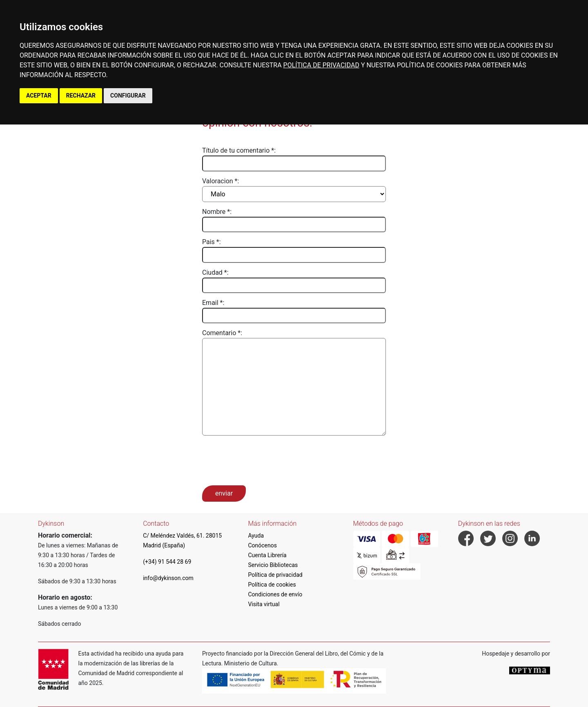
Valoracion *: (220, 181)
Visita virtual (264, 604)
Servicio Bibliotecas (273, 565)
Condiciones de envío (275, 594)
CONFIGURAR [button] (128, 96)
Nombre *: (217, 212)
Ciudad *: (215, 272)
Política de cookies (272, 585)
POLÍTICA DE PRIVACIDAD (321, 65)
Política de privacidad (275, 575)
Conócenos (262, 545)
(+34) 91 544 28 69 (167, 562)
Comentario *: (222, 333)
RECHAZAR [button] (81, 96)
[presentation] (264, 460)
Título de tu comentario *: (239, 150)
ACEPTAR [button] (39, 96)
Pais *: (212, 242)
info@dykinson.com (168, 578)
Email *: (213, 303)
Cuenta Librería (267, 555)
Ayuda (256, 536)
